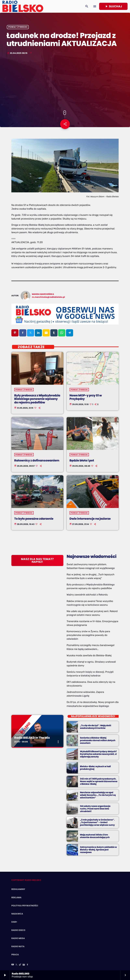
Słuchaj (113, 6)
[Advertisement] (65, 83)
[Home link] (23, 6)
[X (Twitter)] (16, 965)
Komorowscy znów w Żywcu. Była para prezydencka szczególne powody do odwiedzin (88, 635)
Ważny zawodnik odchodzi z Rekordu (87, 595)
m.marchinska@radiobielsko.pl (49, 297)
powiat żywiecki (18, 27)
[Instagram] (24, 965)
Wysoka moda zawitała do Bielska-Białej (89, 655)
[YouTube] (13, 965)
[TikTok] (20, 965)
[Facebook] (27, 965)
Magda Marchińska (43, 294)
